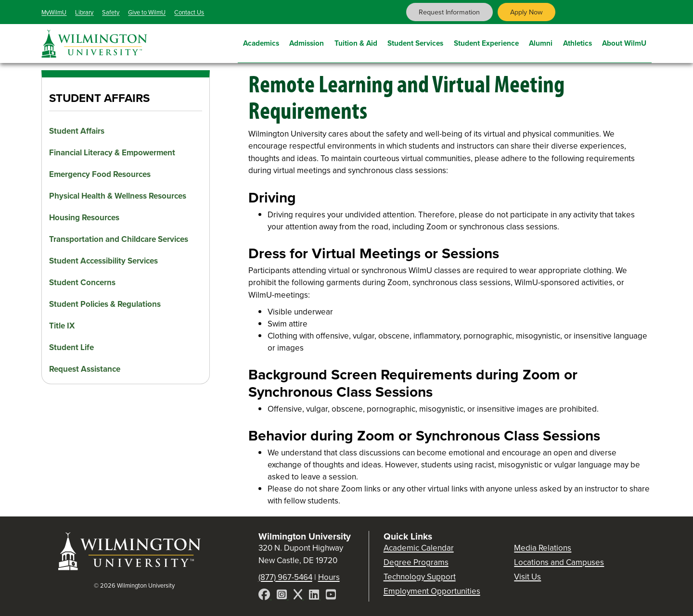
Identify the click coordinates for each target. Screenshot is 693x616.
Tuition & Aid (356, 42)
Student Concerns (82, 283)
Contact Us (189, 12)
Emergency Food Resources (100, 174)
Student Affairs (77, 131)
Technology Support (420, 577)
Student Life (71, 347)
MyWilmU (54, 12)
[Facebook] (265, 596)
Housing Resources (84, 218)
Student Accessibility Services (103, 261)
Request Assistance (85, 369)
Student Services (415, 42)
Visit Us (527, 577)
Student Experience (486, 42)
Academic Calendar (419, 548)
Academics (261, 42)
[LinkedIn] (315, 596)
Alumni (541, 42)
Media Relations (543, 548)
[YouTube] (331, 596)
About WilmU (624, 42)
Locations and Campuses (559, 562)
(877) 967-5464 (285, 577)
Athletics (577, 42)
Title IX (62, 326)
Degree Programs (416, 562)
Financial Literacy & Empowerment (112, 153)
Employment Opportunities (432, 591)
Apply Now (526, 12)
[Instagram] (283, 596)
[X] (299, 596)
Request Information (449, 12)
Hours (329, 577)
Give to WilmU (147, 12)
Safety (111, 12)
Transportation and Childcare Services (119, 239)
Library (84, 12)
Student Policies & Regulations (105, 304)
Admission (307, 42)
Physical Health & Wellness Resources (118, 196)
